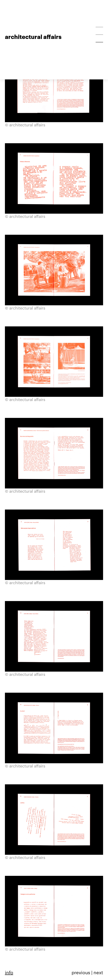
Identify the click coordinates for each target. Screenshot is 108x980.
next (98, 972)
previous (81, 972)
